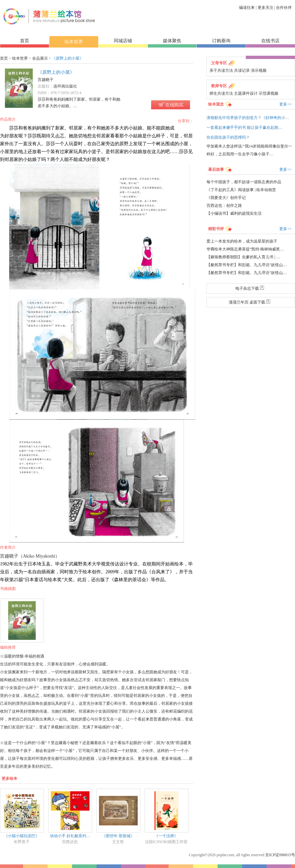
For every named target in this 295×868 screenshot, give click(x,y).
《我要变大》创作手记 (226, 198)
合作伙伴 (284, 8)
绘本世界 (74, 42)
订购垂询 (221, 41)
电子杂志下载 (251, 288)
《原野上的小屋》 (56, 72)
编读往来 (247, 8)
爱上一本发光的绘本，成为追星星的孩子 (242, 241)
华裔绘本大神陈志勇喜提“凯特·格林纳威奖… (245, 249)
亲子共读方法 (221, 70)
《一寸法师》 (166, 836)
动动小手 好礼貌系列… (70, 836)
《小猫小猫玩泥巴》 (22, 836)
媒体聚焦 (172, 41)
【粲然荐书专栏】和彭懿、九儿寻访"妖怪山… (247, 265)
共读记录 (242, 70)
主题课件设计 (246, 93)
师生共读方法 (221, 93)
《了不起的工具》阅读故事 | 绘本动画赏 (241, 190)
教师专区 (219, 86)
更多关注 (265, 8)
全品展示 (40, 58)
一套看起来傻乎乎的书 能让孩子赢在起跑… (244, 128)
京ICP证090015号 (280, 855)
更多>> (285, 104)
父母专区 (219, 63)
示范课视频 (268, 93)
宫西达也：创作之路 (224, 206)
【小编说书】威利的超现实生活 (234, 213)
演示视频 (259, 70)
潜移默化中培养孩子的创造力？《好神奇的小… (248, 118)
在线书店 (270, 41)
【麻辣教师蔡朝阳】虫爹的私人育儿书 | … (243, 257)
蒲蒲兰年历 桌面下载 (251, 302)
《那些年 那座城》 (118, 836)
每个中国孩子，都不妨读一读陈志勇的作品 (244, 182)
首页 (25, 41)
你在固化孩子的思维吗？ (228, 137)
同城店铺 (123, 41)
